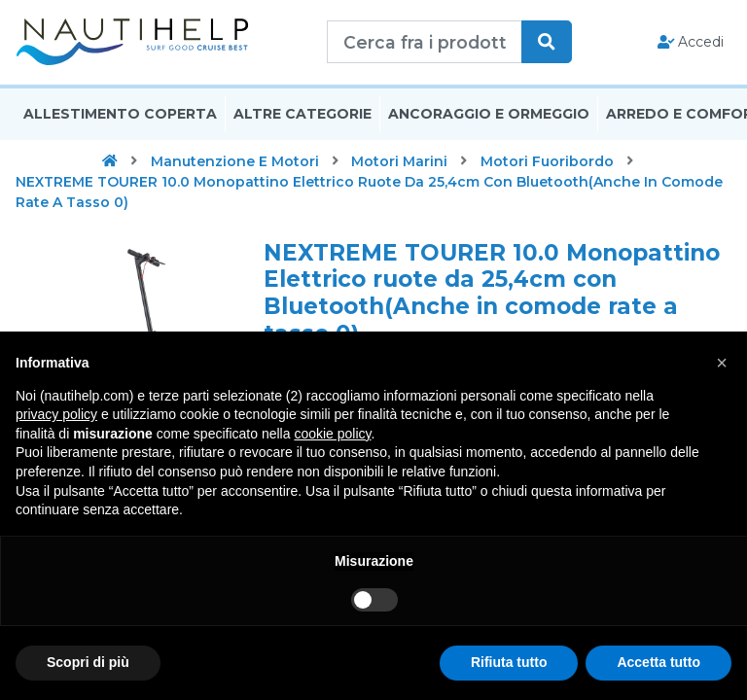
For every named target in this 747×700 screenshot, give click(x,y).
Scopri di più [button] (88, 662)
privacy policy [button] (56, 414)
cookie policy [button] (332, 434)
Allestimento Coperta (120, 120)
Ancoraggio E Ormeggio (489, 120)
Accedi (691, 45)
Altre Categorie (302, 120)
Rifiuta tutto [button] (509, 662)
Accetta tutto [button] (658, 662)
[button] (722, 363)
